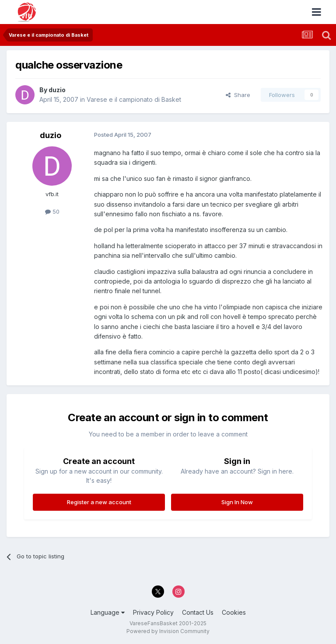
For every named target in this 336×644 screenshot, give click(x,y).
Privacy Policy (153, 612)
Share (238, 95)
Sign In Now (237, 502)
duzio (57, 90)
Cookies (234, 612)
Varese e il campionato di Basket (134, 99)
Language (108, 612)
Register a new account (99, 502)
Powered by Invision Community (168, 631)
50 (52, 211)
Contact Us (198, 612)
